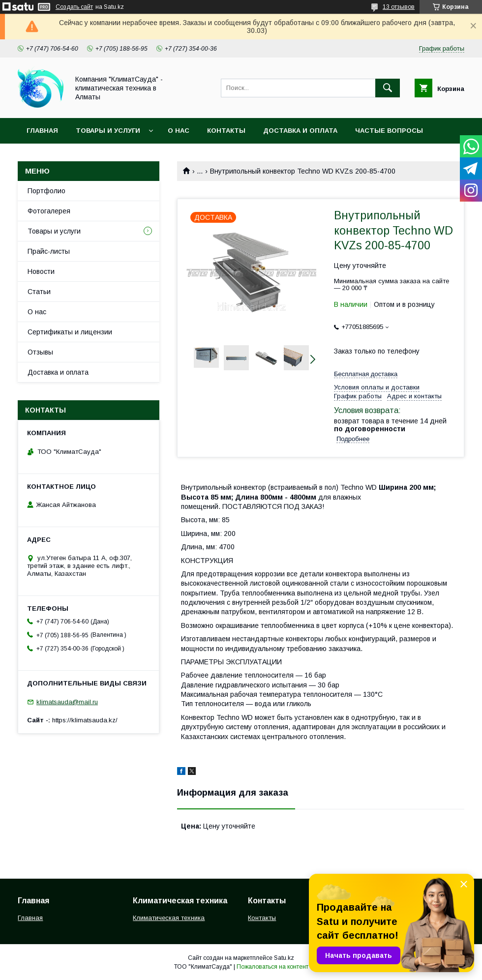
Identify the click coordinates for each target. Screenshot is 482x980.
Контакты (226, 131)
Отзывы (40, 352)
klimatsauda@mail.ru (67, 702)
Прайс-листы (49, 251)
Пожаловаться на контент (272, 967)
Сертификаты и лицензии (70, 332)
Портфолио (46, 191)
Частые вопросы (389, 131)
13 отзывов (399, 7)
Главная (42, 131)
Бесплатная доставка (366, 374)
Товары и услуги (108, 131)
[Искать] (388, 88)
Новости (41, 271)
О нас (179, 131)
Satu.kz (284, 958)
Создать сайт (74, 7)
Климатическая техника (169, 918)
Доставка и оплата (300, 131)
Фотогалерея (49, 211)
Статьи (39, 292)
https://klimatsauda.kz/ (85, 720)
